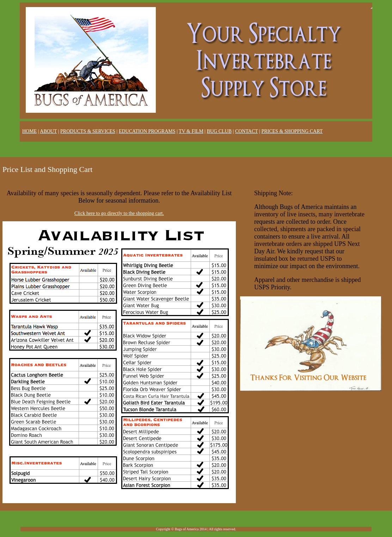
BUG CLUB (219, 131)
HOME (29, 131)
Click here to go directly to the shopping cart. (119, 213)
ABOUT (48, 131)
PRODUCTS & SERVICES (88, 131)
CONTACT (247, 131)
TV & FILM (191, 131)
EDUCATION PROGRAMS (147, 131)
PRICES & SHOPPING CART (292, 131)
